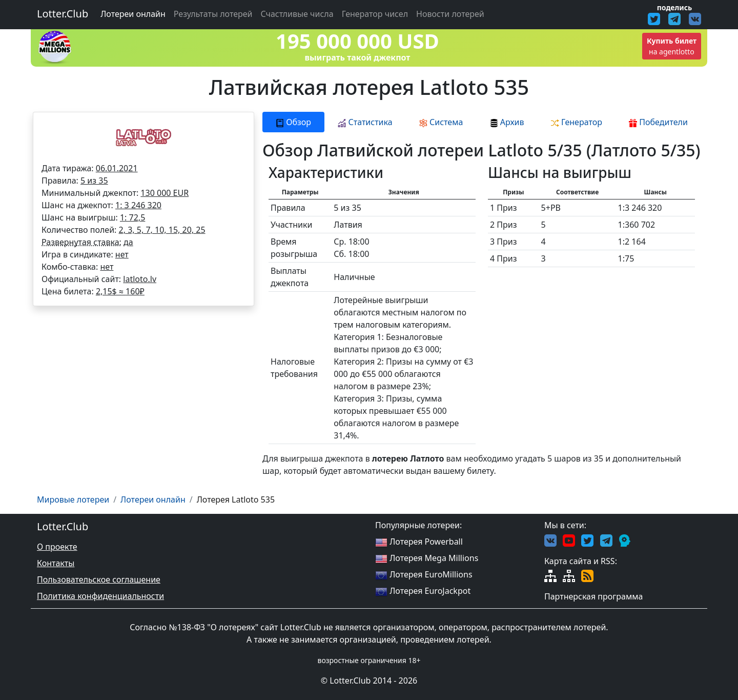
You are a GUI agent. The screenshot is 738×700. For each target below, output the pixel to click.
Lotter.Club (63, 14)
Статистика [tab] (365, 122)
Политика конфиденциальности (100, 596)
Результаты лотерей (213, 14)
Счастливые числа (297, 14)
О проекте (57, 547)
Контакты (56, 563)
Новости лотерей (450, 14)
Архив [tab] (507, 122)
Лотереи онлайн (133, 14)
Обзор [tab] (293, 122)
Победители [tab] (658, 122)
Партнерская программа (593, 596)
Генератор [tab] (577, 122)
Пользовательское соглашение (99, 579)
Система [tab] (441, 122)
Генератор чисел (375, 14)
